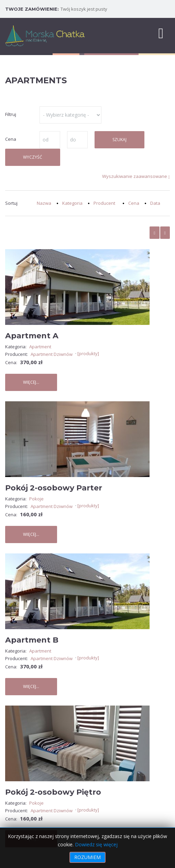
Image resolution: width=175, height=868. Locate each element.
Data (155, 203)
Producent (104, 203)
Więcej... (31, 382)
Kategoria (72, 203)
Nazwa (44, 203)
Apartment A (32, 336)
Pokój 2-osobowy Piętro (53, 792)
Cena (134, 203)
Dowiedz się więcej (96, 844)
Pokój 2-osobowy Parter (54, 488)
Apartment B (32, 640)
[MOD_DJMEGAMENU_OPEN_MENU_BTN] (161, 33)
